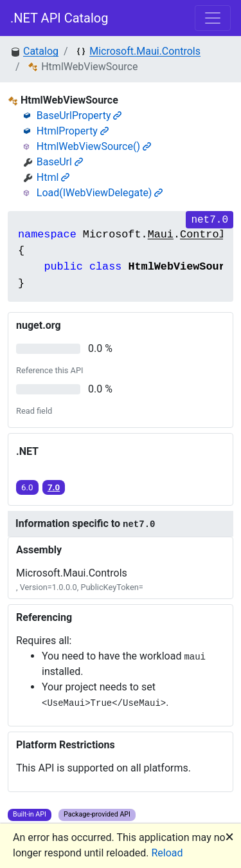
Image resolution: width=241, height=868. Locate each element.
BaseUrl (60, 162)
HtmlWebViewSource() (94, 146)
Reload (167, 853)
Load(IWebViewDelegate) (100, 193)
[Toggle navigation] (213, 18)
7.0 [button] (54, 487)
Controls (206, 235)
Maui (161, 235)
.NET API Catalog (59, 18)
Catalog (41, 51)
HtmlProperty (73, 131)
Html (53, 177)
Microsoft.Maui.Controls (145, 51)
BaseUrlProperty (79, 115)
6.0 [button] (27, 487)
